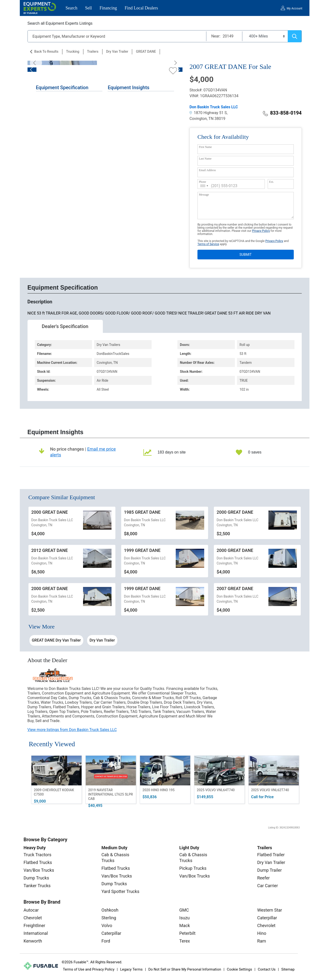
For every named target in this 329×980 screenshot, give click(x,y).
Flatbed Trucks (38, 862)
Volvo (107, 925)
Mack (185, 925)
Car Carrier (267, 886)
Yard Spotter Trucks (120, 891)
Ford (106, 941)
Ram (262, 941)
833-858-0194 (282, 113)
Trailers (93, 51)
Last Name (205, 159)
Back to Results (46, 51)
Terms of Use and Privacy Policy (89, 969)
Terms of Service (208, 244)
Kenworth (33, 941)
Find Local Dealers (141, 8)
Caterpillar (111, 933)
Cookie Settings (240, 969)
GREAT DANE (146, 51)
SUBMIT (245, 255)
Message (204, 195)
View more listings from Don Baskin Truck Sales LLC (72, 730)
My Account (295, 8)
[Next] (174, 63)
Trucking (73, 51)
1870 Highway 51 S (208, 113)
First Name (205, 147)
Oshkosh (110, 910)
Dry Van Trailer (117, 51)
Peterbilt (187, 933)
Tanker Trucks (37, 886)
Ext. (272, 182)
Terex (185, 941)
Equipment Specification (62, 88)
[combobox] (204, 186)
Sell (88, 8)
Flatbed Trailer (271, 855)
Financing (108, 8)
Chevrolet (33, 918)
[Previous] (36, 63)
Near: (216, 36)
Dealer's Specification (65, 326)
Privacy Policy (261, 231)
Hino (262, 933)
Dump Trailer (269, 870)
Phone (203, 182)
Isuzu (185, 918)
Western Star (269, 910)
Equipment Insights (128, 88)
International (36, 933)
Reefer (263, 878)
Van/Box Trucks (39, 870)
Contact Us (267, 969)
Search (72, 8)
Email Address (207, 170)
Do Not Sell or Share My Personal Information (185, 969)
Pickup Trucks (193, 868)
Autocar (31, 910)
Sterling (109, 918)
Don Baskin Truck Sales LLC (214, 107)
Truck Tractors (38, 855)
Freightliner (35, 925)
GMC (184, 910)
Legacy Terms (131, 969)
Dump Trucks (36, 878)
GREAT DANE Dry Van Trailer (56, 640)
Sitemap (288, 969)
